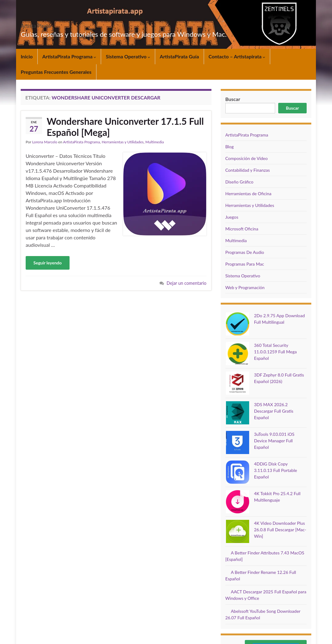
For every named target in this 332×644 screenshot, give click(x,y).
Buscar (292, 108)
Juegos (232, 217)
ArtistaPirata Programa (69, 56)
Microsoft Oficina (242, 229)
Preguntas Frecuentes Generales (56, 72)
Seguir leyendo (48, 263)
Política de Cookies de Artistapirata (215, 598)
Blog (230, 147)
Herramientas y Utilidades (123, 142)
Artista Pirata (47, 24)
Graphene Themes (66, 636)
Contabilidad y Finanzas (248, 170)
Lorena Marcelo (45, 142)
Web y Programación (245, 287)
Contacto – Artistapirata (237, 56)
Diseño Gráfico (239, 182)
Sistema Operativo (128, 56)
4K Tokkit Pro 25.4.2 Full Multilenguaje (268, 432)
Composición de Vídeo (247, 158)
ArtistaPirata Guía (179, 56)
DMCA (192, 603)
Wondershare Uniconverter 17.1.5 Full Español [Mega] (125, 127)
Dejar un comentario (187, 283)
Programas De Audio (245, 252)
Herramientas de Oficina (248, 194)
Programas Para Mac (245, 264)
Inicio (27, 56)
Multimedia (155, 142)
